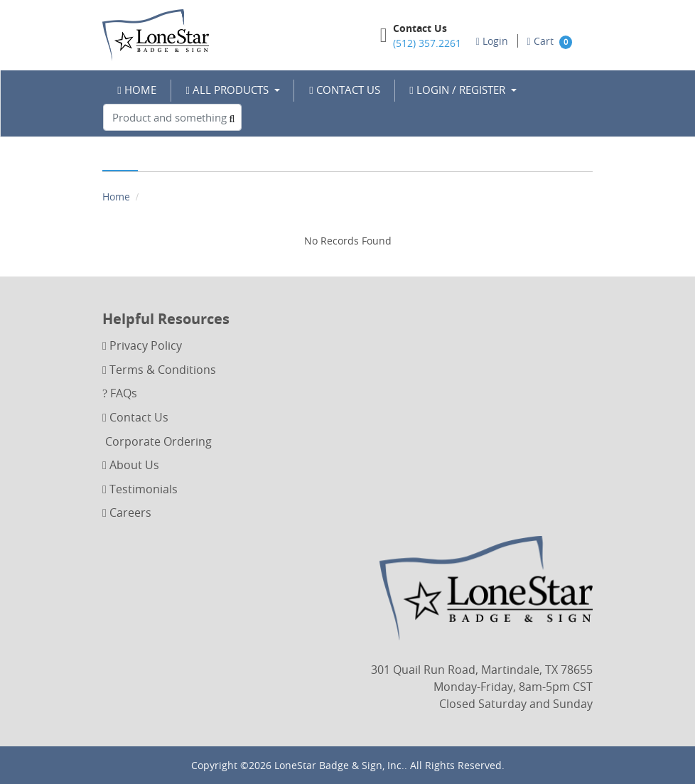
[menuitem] (137, 90)
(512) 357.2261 (427, 43)
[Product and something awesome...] (172, 118)
